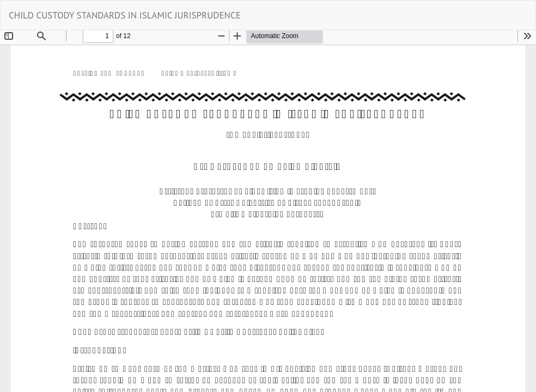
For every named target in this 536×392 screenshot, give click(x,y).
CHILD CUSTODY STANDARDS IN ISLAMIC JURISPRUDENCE (125, 15)
